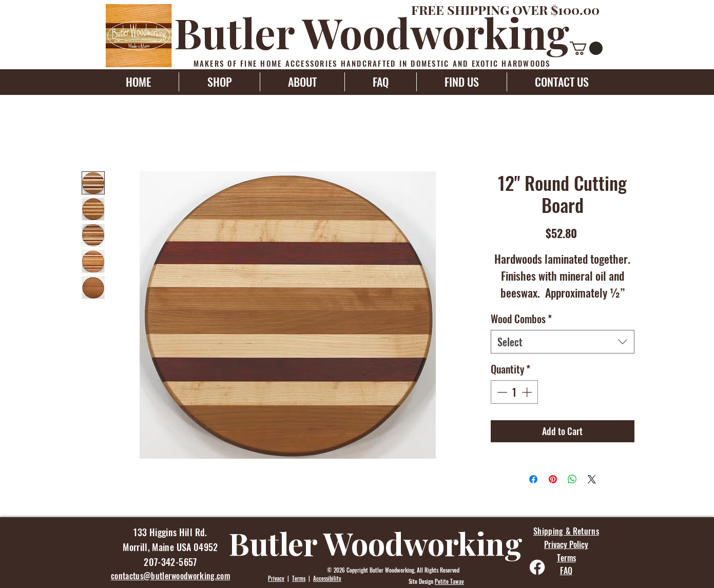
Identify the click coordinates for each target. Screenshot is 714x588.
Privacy (276, 578)
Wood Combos (521, 319)
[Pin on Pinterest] (553, 479)
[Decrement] (501, 392)
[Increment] (528, 392)
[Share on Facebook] (533, 479)
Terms (299, 578)
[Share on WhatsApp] (572, 479)
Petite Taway (449, 581)
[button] (586, 48)
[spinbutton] (514, 392)
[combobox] (563, 342)
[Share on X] (592, 479)
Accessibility (327, 578)
